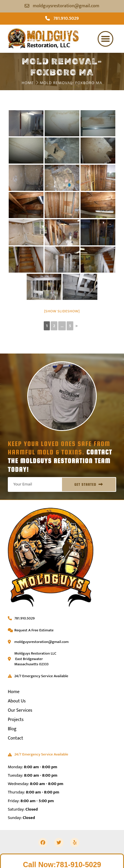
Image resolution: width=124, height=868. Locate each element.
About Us (17, 701)
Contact (15, 738)
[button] (105, 39)
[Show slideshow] (62, 311)
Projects (16, 720)
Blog (12, 729)
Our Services (20, 710)
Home (28, 83)
